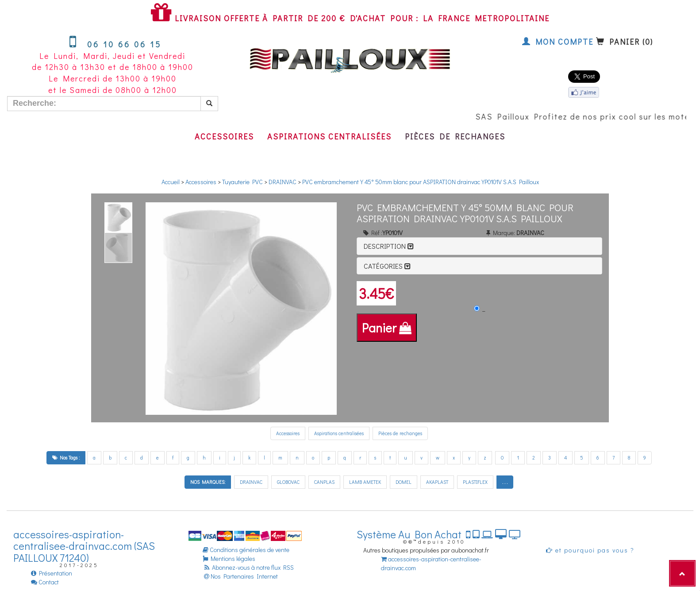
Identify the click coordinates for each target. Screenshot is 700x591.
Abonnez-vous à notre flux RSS (248, 567)
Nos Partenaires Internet (240, 576)
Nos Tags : (66, 458)
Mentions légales (229, 558)
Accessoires (224, 136)
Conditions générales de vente (246, 550)
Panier (387, 328)
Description (389, 246)
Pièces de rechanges (455, 136)
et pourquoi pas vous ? (590, 550)
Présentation (52, 573)
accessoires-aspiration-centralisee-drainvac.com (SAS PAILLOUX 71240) (84, 546)
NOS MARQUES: (208, 482)
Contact (45, 582)
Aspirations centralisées (329, 136)
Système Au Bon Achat (439, 534)
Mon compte (558, 42)
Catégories (387, 266)
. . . (505, 482)
